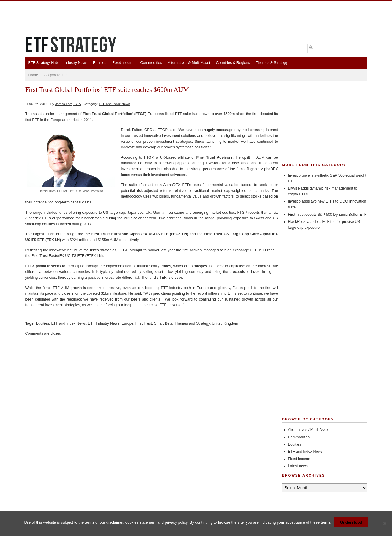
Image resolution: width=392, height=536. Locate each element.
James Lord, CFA (68, 104)
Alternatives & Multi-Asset (189, 63)
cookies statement (141, 522)
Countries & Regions (233, 63)
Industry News (75, 63)
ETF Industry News (104, 323)
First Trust (144, 323)
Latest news (298, 466)
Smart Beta (163, 323)
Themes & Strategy (272, 63)
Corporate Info (56, 75)
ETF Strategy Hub (43, 63)
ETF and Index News (114, 104)
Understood (351, 522)
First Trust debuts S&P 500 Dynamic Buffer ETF (327, 215)
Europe (127, 323)
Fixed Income (123, 63)
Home (33, 75)
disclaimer (115, 522)
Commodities (151, 63)
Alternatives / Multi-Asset (309, 430)
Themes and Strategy (192, 323)
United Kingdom (225, 323)
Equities (100, 63)
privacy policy (176, 522)
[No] (385, 523)
